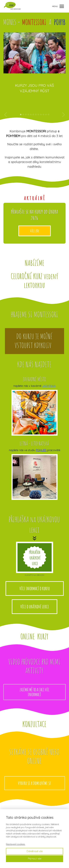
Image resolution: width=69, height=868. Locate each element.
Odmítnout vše (34, 851)
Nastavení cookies (16, 844)
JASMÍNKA (49, 386)
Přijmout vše (35, 859)
